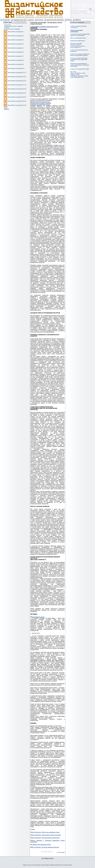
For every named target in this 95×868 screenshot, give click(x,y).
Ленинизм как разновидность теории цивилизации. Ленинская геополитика (80, 65)
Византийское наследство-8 (16, 60)
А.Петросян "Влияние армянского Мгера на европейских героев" (80, 55)
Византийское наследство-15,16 (17, 81)
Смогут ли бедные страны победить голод (78, 74)
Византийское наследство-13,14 (17, 77)
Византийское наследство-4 (16, 44)
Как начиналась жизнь (38, 617)
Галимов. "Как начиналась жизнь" (41, 845)
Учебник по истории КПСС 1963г (80, 69)
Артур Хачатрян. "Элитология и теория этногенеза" (46, 835)
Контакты (40, 20)
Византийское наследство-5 (16, 48)
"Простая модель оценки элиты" (41, 102)
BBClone (78, 20)
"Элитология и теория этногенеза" (42, 103)
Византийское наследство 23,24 (17, 97)
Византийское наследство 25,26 (17, 101)
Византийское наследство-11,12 (17, 73)
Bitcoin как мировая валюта (78, 38)
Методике (57, 148)
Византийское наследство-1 (16, 32)
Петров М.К (6, 20)
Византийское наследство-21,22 (17, 93)
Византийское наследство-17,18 (17, 85)
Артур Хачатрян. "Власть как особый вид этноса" (46, 832)
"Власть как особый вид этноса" (41, 104)
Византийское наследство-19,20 (17, 89)
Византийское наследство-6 (16, 52)
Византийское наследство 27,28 (17, 105)
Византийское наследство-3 (16, 40)
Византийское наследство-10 (16, 68)
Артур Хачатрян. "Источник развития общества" (46, 847)
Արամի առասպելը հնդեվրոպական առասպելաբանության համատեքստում (78, 45)
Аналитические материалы (55, 20)
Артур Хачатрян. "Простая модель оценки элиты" (46, 838)
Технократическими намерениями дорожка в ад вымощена (80, 35)
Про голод (73, 72)
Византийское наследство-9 (16, 64)
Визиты (70, 20)
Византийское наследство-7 (16, 56)
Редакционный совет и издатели (24, 20)
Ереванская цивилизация (78, 41)
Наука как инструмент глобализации (77, 31)
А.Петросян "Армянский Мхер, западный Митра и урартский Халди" (79, 60)
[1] (61, 78)
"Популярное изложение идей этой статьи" (44, 27)
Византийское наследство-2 (16, 36)
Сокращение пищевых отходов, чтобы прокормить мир (79, 77)
